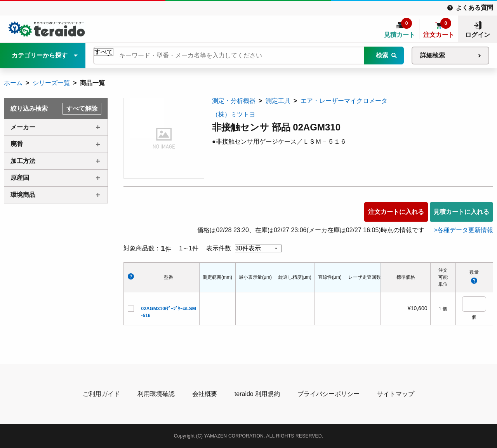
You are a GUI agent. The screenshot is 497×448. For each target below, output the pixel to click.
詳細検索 (433, 55)
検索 (382, 55)
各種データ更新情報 (465, 230)
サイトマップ (396, 394)
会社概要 (205, 394)
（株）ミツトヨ (234, 114)
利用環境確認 (156, 394)
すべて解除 (82, 109)
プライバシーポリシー (328, 394)
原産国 (20, 178)
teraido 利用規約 (257, 394)
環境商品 (23, 195)
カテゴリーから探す (40, 55)
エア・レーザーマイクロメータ (344, 101)
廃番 (17, 144)
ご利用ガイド (101, 394)
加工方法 (23, 161)
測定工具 (278, 101)
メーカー (23, 127)
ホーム (13, 83)
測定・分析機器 (234, 101)
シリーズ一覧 (51, 83)
